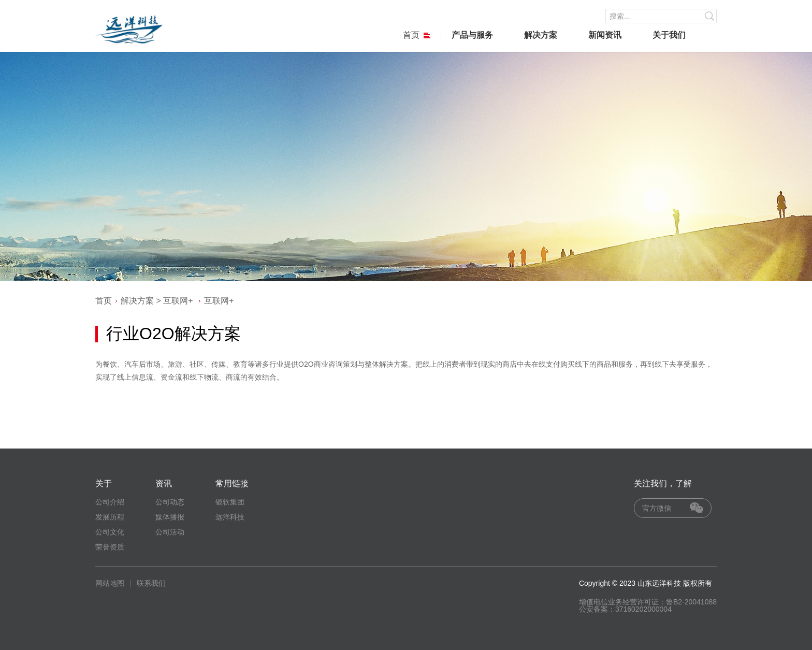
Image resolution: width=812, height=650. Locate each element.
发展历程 (110, 517)
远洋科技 (230, 517)
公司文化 (110, 532)
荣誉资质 (110, 547)
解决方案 (541, 35)
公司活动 (170, 532)
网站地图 (110, 583)
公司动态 (170, 502)
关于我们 (669, 35)
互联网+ (178, 301)
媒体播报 (170, 517)
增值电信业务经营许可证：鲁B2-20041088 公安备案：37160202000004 (648, 605)
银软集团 (230, 502)
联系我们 (151, 583)
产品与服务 (472, 35)
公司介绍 (110, 502)
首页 (417, 35)
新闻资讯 (605, 35)
